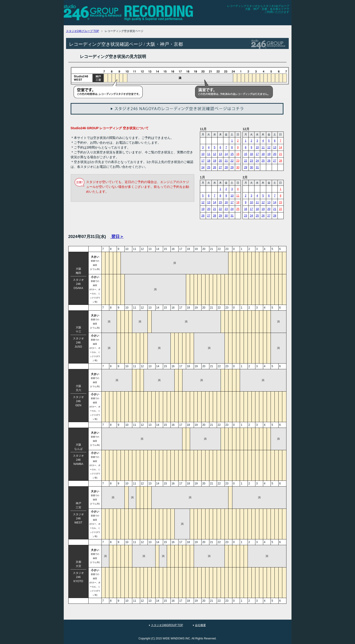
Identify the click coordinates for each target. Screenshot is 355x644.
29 (232, 167)
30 (238, 167)
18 (209, 161)
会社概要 (200, 625)
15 (232, 154)
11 (209, 154)
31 (257, 167)
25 (209, 167)
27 (220, 167)
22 (232, 161)
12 (215, 154)
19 (215, 161)
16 (238, 154)
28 (226, 167)
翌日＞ (117, 237)
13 (220, 154)
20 (220, 161)
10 (203, 154)
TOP (83, 31)
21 (226, 161)
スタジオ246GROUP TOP (167, 625)
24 (203, 167)
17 (203, 161)
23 (238, 161)
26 (215, 167)
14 (226, 154)
